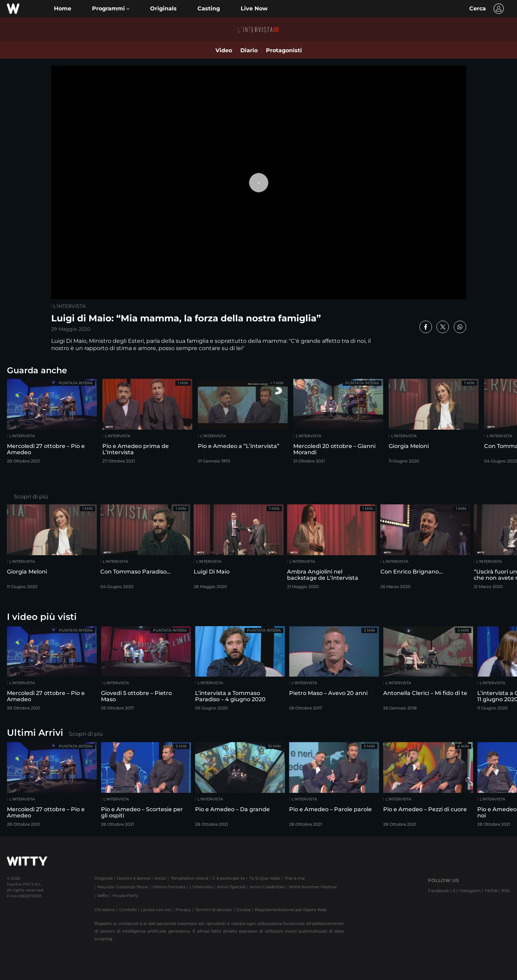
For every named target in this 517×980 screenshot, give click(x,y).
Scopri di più (31, 497)
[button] (111, 9)
